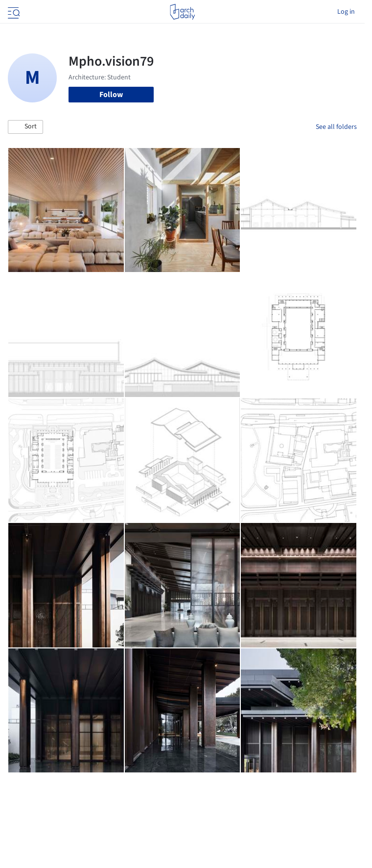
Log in (346, 12)
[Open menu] (13, 12)
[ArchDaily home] (182, 12)
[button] (25, 127)
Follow (111, 95)
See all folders (336, 127)
